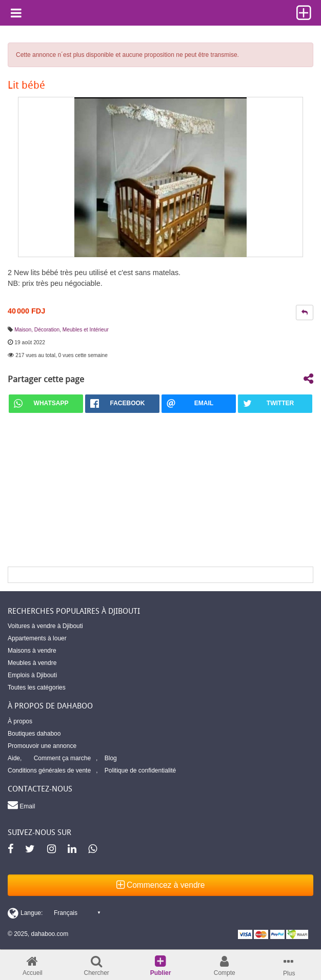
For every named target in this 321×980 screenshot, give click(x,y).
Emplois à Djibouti (32, 675)
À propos (20, 721)
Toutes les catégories (37, 687)
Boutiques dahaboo (34, 734)
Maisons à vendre (32, 651)
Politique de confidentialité (140, 770)
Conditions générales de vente (49, 770)
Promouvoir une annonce (42, 746)
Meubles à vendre (32, 663)
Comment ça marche (62, 758)
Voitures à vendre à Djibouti (45, 626)
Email (21, 805)
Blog (111, 758)
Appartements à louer (37, 638)
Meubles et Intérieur (86, 330)
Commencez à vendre (161, 885)
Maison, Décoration (37, 330)
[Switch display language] (54, 913)
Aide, (15, 758)
